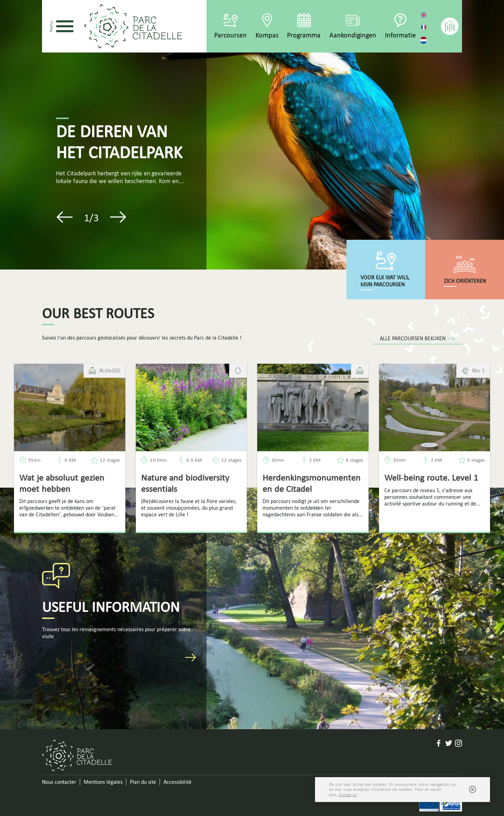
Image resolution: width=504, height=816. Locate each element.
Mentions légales (103, 782)
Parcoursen (230, 35)
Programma (304, 35)
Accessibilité (177, 782)
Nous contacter (59, 782)
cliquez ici (348, 795)
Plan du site (143, 782)
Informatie (400, 35)
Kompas (267, 35)
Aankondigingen (353, 35)
